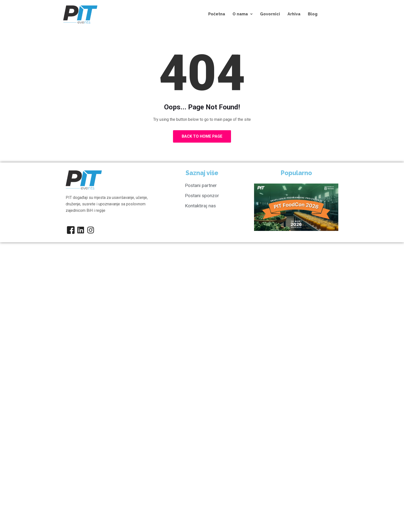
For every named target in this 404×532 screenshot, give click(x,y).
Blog (313, 14)
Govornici (270, 14)
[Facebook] (71, 230)
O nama (243, 14)
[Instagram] (90, 230)
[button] (243, 14)
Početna (217, 14)
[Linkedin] (81, 230)
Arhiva (294, 14)
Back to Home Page (202, 136)
